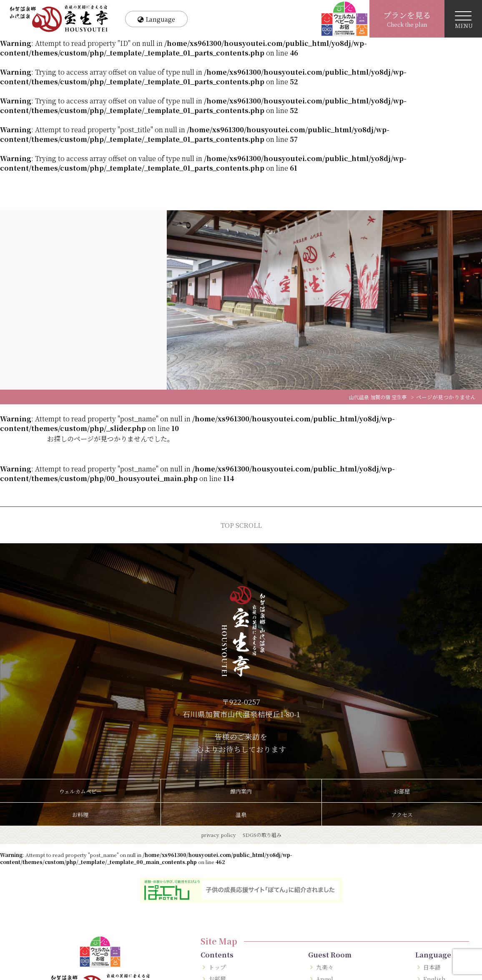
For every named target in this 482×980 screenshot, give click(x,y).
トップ (218, 967)
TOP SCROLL (241, 525)
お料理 (80, 814)
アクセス (402, 814)
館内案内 (241, 791)
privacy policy (218, 835)
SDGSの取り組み (262, 835)
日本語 (433, 967)
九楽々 (325, 967)
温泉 (241, 814)
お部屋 (402, 791)
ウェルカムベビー (80, 791)
